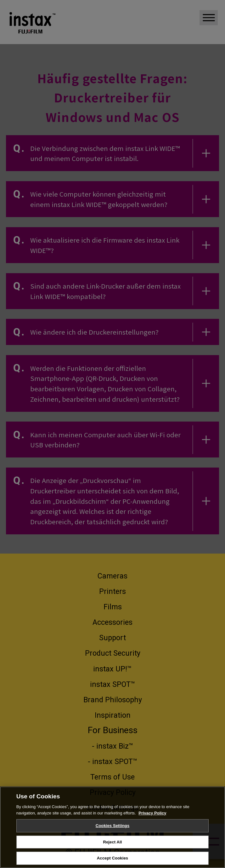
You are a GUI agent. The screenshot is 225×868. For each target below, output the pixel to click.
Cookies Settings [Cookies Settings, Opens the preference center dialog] (113, 829)
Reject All (112, 845)
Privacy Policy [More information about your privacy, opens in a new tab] (152, 816)
